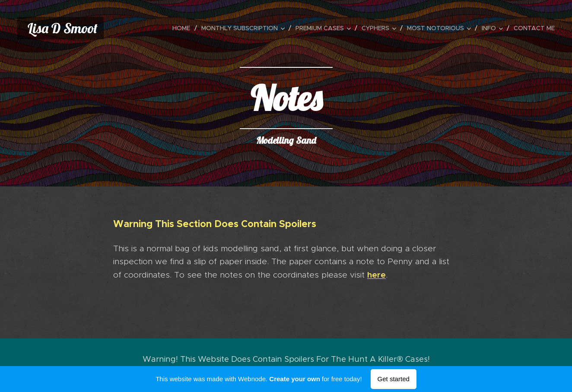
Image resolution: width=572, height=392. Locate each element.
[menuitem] (184, 28)
